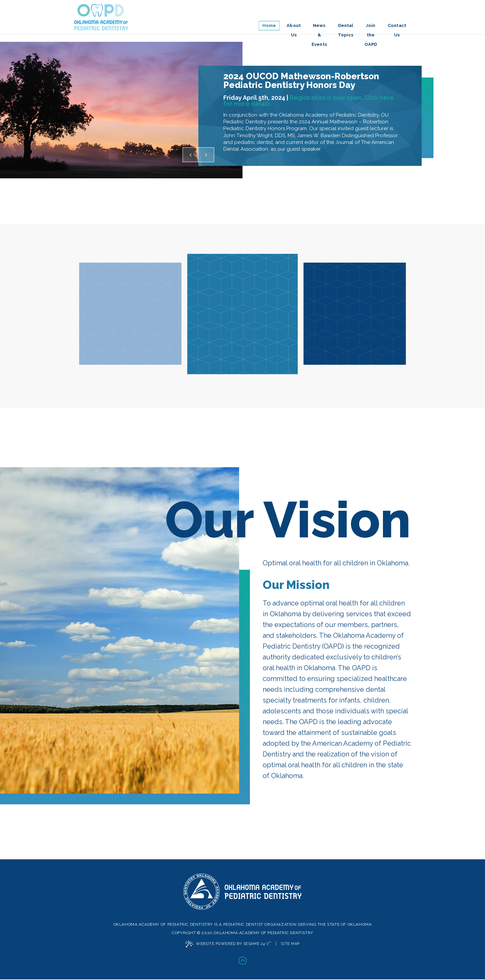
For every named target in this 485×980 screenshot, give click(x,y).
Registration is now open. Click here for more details (309, 103)
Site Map (290, 944)
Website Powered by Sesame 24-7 (228, 944)
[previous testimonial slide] (191, 155)
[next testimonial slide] (206, 155)
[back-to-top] (243, 961)
